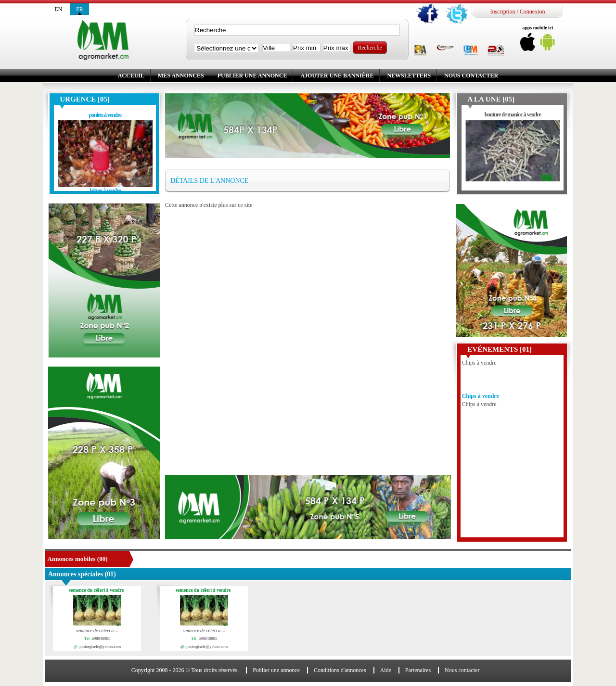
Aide (386, 670)
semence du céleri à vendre (98, 590)
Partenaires (418, 670)
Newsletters (409, 76)
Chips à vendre (481, 398)
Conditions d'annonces (340, 670)
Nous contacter (471, 76)
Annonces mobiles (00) (78, 559)
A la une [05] (491, 99)
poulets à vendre (105, 115)
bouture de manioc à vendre (513, 114)
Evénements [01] (500, 349)
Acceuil (131, 76)
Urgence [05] (85, 99)
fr (80, 9)
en (58, 9)
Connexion (533, 12)
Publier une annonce (252, 76)
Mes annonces (181, 76)
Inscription (502, 12)
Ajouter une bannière (337, 76)
